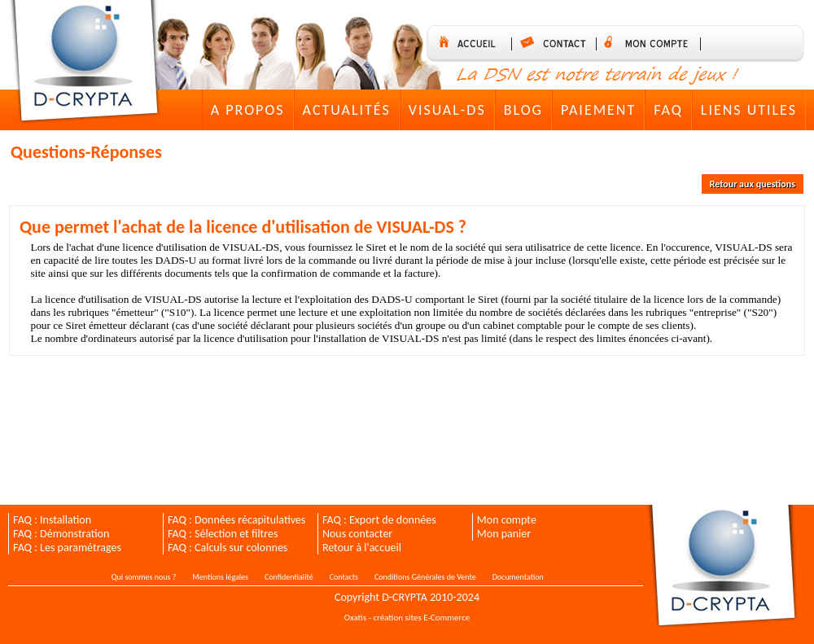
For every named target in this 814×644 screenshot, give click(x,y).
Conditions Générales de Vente (425, 577)
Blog (523, 110)
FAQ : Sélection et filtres (223, 534)
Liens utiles (749, 110)
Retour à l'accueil (362, 548)
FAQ (668, 110)
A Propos (248, 110)
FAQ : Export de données (379, 520)
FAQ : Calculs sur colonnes (228, 548)
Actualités (347, 110)
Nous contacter (357, 534)
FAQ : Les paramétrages (67, 548)
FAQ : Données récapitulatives (236, 520)
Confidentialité (289, 577)
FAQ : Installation (52, 520)
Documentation (518, 577)
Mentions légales (220, 577)
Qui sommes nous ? (144, 577)
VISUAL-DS (447, 110)
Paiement (598, 110)
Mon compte (507, 520)
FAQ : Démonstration (61, 534)
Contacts (344, 577)
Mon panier (504, 534)
